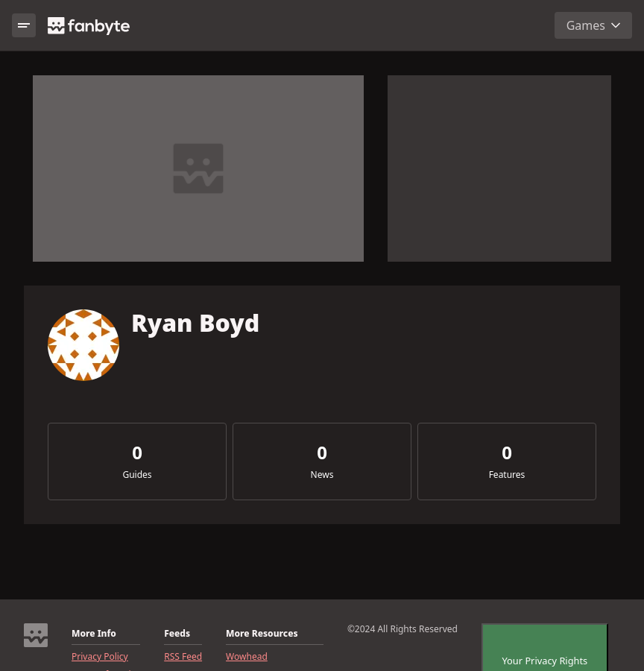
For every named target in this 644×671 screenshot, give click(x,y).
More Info (94, 634)
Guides (137, 475)
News (322, 475)
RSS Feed (183, 657)
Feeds (177, 634)
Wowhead (247, 657)
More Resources (262, 634)
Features (507, 475)
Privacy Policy (100, 657)
